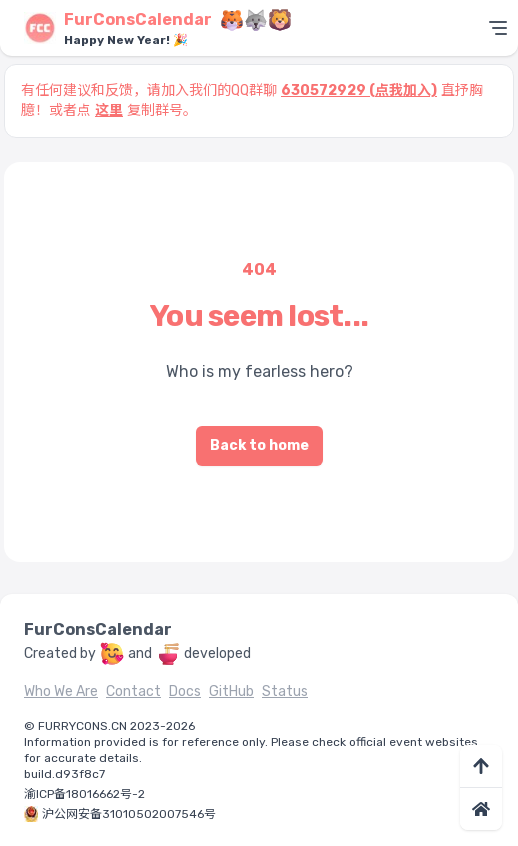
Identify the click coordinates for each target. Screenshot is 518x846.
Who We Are (61, 691)
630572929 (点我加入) (359, 90)
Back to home (259, 445)
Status (285, 691)
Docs (185, 691)
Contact (133, 691)
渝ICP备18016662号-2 (84, 794)
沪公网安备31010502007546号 (129, 814)
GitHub (231, 691)
